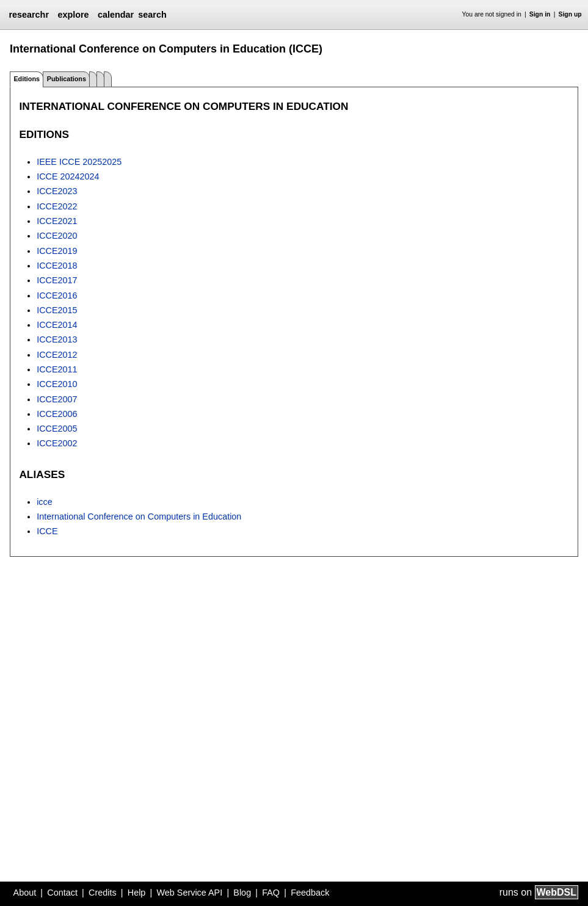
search (152, 15)
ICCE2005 (57, 429)
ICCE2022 (57, 206)
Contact (62, 893)
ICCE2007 (57, 399)
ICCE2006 (57, 414)
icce (45, 502)
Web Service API (189, 893)
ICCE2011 (57, 369)
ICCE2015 (57, 310)
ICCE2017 (57, 280)
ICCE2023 (57, 191)
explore (73, 15)
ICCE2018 (57, 266)
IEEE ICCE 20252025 (79, 162)
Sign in (540, 14)
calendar (116, 15)
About (25, 893)
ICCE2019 (57, 251)
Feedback (310, 893)
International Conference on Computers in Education (139, 516)
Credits (103, 893)
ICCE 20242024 (68, 176)
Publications (67, 79)
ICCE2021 (57, 221)
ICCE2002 (57, 443)
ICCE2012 (57, 355)
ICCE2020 (57, 236)
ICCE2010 (57, 384)
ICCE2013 (57, 339)
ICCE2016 (57, 295)
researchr (29, 15)
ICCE (47, 531)
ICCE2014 (57, 325)
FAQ (271, 893)
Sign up (570, 14)
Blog (242, 893)
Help (137, 893)
